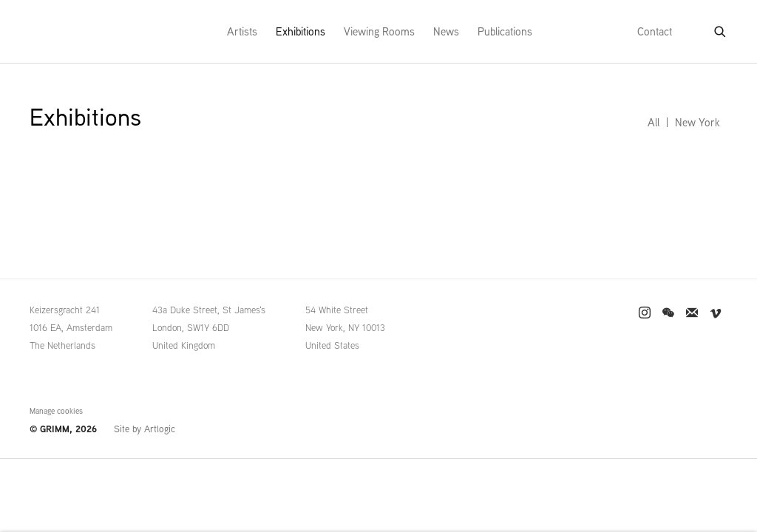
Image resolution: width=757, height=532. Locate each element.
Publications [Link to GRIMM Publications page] (505, 31)
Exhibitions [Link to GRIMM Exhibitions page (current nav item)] (301, 31)
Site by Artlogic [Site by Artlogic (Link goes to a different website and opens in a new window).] (145, 429)
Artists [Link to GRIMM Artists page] (242, 31)
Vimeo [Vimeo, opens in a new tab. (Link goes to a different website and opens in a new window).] (716, 313)
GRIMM (60, 31)
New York (697, 122)
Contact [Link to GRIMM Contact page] (655, 31)
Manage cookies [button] (56, 411)
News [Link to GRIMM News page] (446, 31)
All (654, 122)
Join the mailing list (692, 313)
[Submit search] (721, 29)
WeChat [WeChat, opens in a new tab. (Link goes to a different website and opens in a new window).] (668, 313)
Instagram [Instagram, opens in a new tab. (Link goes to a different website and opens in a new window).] (645, 313)
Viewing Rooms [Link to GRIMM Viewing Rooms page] (379, 31)
